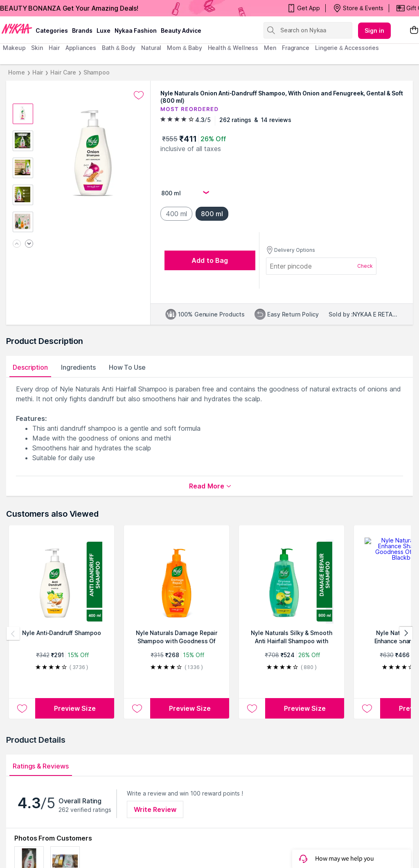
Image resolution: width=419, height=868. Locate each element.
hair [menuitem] (54, 48)
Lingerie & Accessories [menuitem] (347, 48)
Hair (38, 72)
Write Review (155, 809)
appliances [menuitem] (81, 48)
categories (52, 31)
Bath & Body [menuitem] (119, 48)
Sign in (374, 31)
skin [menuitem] (37, 48)
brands (82, 31)
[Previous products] (13, 633)
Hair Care (63, 72)
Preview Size (75, 708)
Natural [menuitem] (151, 48)
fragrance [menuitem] (296, 48)
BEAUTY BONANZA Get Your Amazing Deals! (69, 8)
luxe (104, 31)
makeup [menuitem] (14, 48)
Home (17, 72)
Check (365, 266)
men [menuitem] (270, 48)
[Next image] (29, 244)
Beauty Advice (181, 31)
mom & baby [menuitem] (184, 48)
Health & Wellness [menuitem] (233, 48)
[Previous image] (17, 244)
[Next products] (406, 633)
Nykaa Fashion (136, 31)
